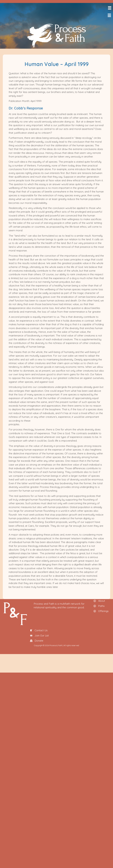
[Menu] (109, 8)
